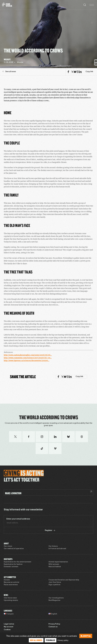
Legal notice (9, 624)
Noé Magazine (54, 600)
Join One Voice (55, 582)
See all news (9, 72)
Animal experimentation (58, 562)
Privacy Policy (54, 624)
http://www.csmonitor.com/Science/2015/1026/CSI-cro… (28, 358)
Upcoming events (11, 600)
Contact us (53, 627)
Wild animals (54, 564)
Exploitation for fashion (13, 564)
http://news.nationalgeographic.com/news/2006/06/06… (28, 355)
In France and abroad (57, 549)
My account (9, 627)
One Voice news (10, 598)
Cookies (7, 630)
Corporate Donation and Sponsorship (64, 580)
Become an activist (11, 582)
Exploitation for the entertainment (17, 562)
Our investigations (56, 598)
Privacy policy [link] (63, 640)
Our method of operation (14, 549)
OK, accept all (86, 636)
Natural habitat (55, 567)
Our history (53, 546)
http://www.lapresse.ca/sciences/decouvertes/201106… (27, 361)
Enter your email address (18, 519)
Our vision (8, 546)
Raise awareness (11, 585)
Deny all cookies (36, 640)
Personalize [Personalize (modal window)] (51, 640)
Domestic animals (11, 567)
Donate (7, 580)
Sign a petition (54, 585)
